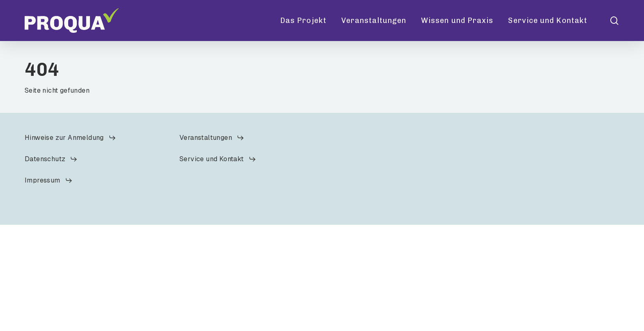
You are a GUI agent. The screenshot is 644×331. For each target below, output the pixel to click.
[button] (70, 138)
